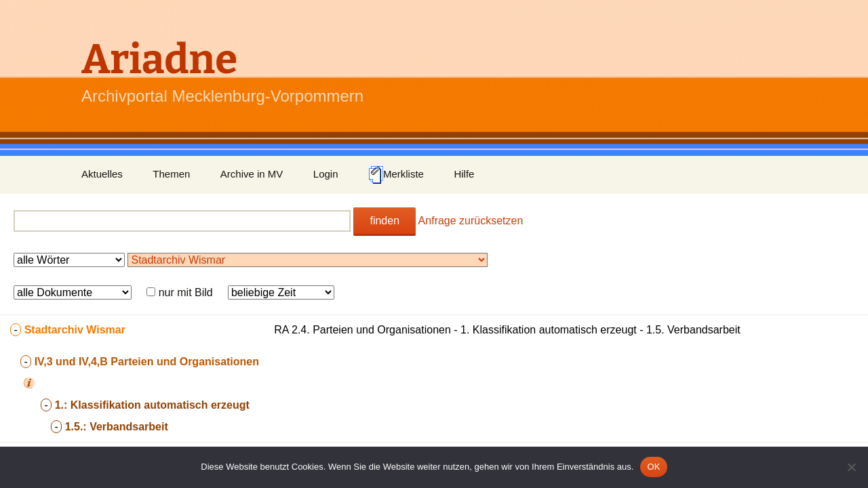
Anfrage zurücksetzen (471, 221)
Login (326, 174)
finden (384, 221)
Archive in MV (252, 174)
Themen (171, 174)
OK (653, 467)
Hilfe (464, 174)
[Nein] (851, 467)
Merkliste (396, 175)
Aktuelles (102, 174)
